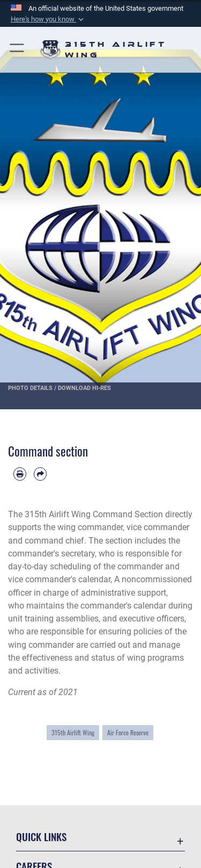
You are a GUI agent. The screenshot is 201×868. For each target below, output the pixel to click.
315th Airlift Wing (73, 733)
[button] (48, 19)
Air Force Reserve (128, 733)
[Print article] (20, 474)
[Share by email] (40, 474)
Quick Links (41, 837)
